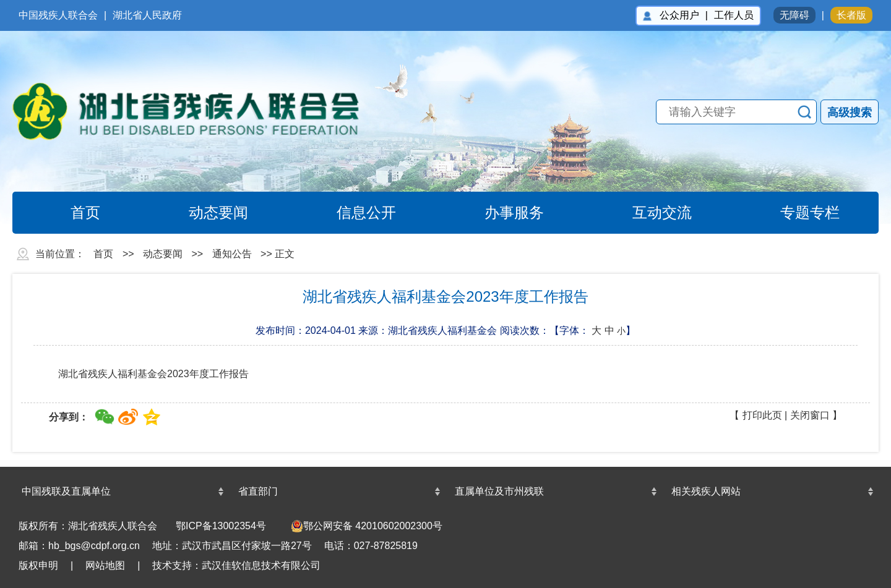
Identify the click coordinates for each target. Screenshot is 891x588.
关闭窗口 (810, 415)
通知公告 (232, 254)
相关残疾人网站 (706, 491)
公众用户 (679, 15)
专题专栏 (796, 213)
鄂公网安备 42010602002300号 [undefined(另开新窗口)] (367, 526)
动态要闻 (204, 213)
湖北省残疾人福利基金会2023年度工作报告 (153, 374)
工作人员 (734, 15)
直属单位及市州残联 (499, 491)
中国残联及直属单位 (66, 491)
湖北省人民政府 (147, 15)
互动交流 (648, 213)
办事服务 (500, 213)
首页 (71, 213)
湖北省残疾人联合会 (198, 111)
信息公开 (352, 213)
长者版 (851, 15)
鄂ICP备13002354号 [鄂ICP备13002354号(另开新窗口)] (221, 526)
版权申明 (38, 565)
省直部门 (258, 491)
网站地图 (105, 565)
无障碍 (794, 15)
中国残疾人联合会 (58, 15)
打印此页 (762, 415)
